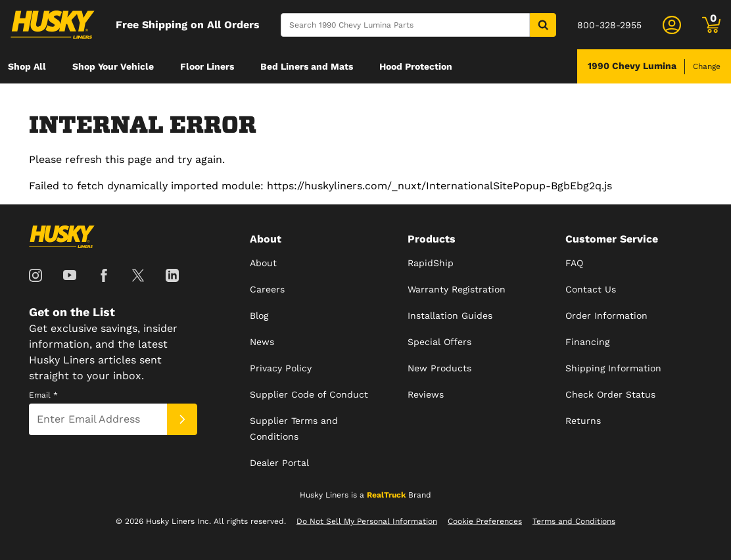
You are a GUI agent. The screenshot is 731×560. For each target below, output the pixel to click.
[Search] (405, 25)
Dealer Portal (279, 463)
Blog (259, 315)
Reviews (426, 394)
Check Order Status (610, 394)
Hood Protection (416, 66)
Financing (587, 342)
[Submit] (182, 419)
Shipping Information (613, 368)
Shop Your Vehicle (113, 66)
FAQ (574, 263)
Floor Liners (207, 66)
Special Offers (439, 342)
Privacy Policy (281, 368)
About (263, 263)
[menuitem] (27, 66)
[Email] (98, 419)
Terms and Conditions (574, 521)
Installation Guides (450, 315)
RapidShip (431, 263)
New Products (439, 368)
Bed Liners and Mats (307, 66)
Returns (583, 421)
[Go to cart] (711, 25)
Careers (267, 289)
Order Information (606, 315)
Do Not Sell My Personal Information (367, 521)
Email (43, 395)
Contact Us (591, 289)
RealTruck (386, 495)
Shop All (27, 66)
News (262, 342)
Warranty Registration (457, 289)
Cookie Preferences (485, 521)
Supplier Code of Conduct (309, 394)
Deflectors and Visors (56, 101)
